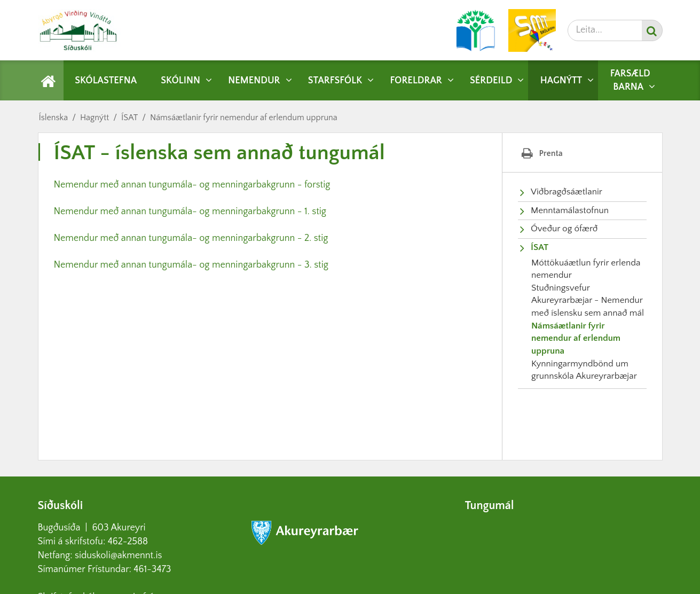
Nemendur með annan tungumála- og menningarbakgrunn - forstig (192, 185)
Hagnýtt (95, 118)
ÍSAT (129, 118)
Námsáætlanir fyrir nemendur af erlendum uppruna (244, 118)
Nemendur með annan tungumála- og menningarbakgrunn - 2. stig (191, 238)
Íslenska (54, 118)
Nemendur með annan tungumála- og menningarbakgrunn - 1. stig (190, 212)
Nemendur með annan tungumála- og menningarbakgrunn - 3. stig (191, 265)
